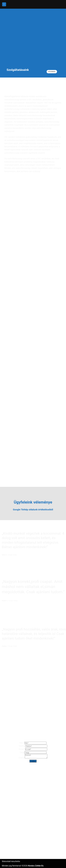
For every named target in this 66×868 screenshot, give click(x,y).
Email (22, 749)
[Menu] (4, 4)
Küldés (33, 762)
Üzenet (20, 758)
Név (22, 743)
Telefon (22, 746)
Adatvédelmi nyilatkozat (12, 852)
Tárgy (22, 752)
